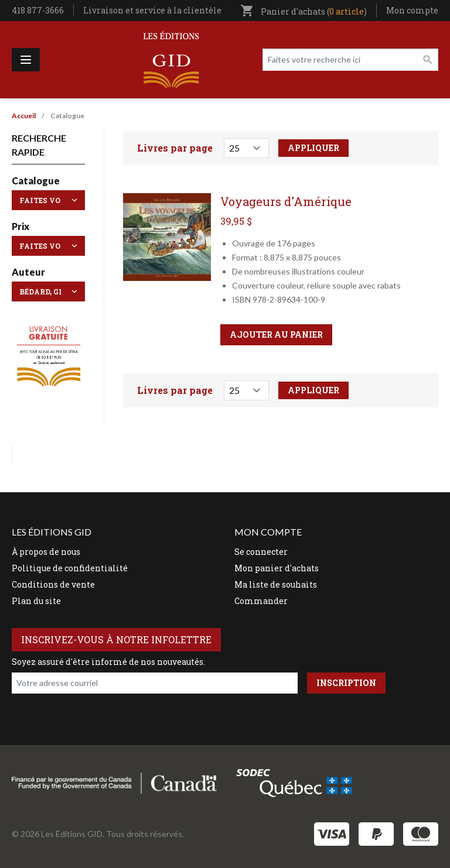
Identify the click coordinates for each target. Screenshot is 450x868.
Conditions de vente (53, 584)
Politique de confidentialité (70, 568)
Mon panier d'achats (277, 568)
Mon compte (412, 10)
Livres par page (175, 148)
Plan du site (36, 601)
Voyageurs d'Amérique (286, 201)
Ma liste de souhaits (276, 584)
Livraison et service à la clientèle (152, 10)
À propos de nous (46, 552)
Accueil (24, 116)
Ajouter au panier (276, 334)
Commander (261, 601)
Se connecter (261, 552)
